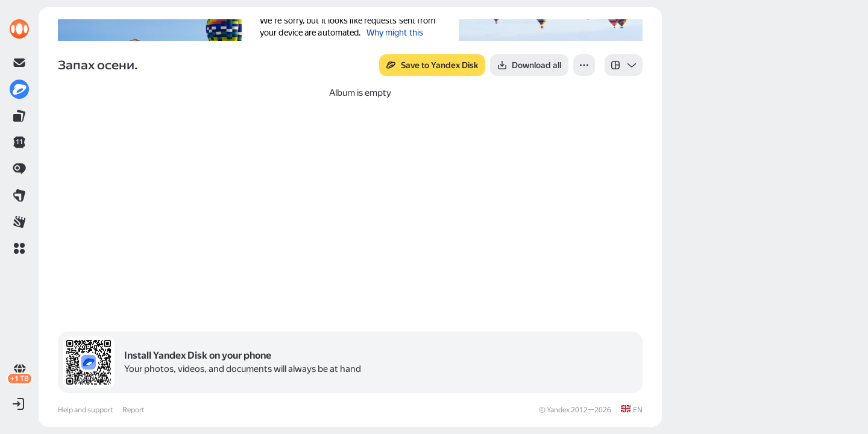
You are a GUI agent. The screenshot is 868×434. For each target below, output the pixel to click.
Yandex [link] (558, 410)
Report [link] (133, 410)
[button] (19, 248)
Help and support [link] (85, 410)
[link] (19, 29)
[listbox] (624, 65)
